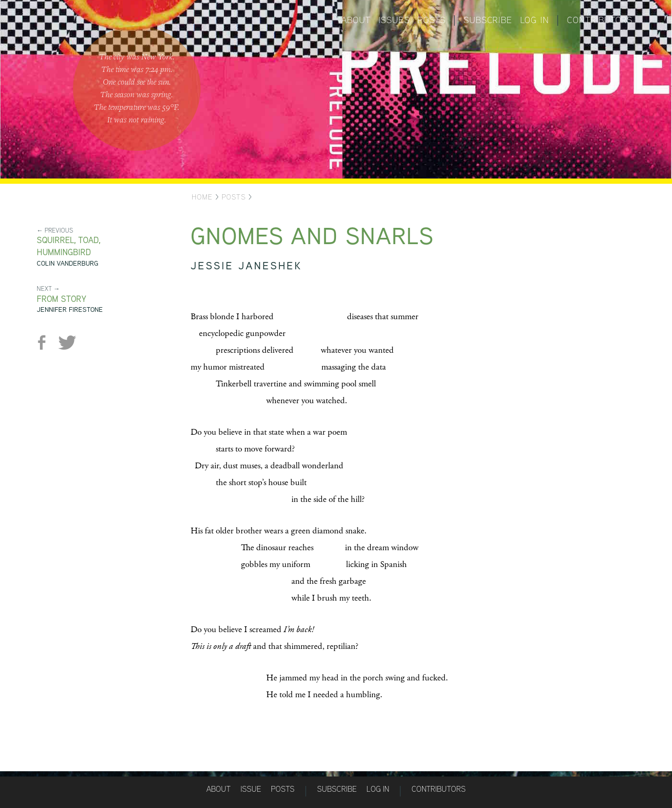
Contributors (600, 20)
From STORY (61, 299)
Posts (431, 20)
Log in (535, 20)
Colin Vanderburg (67, 263)
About (356, 20)
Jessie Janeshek (246, 265)
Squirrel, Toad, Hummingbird (69, 246)
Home (202, 197)
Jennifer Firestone (70, 309)
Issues (394, 20)
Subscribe (488, 20)
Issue (251, 789)
